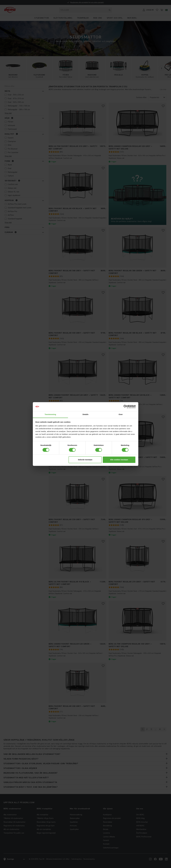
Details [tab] (86, 414)
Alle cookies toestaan (119, 460)
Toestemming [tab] (50, 414)
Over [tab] (121, 414)
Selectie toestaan (85, 460)
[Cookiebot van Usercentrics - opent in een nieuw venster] (125, 407)
